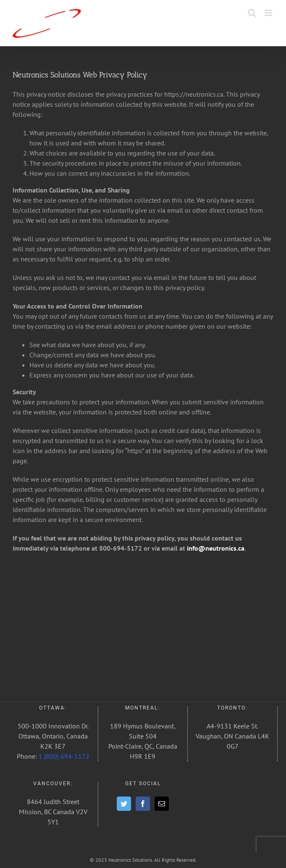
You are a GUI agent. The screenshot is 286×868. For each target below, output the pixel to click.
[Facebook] (143, 804)
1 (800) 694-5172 (64, 756)
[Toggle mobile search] (252, 13)
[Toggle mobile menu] (269, 13)
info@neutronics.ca (215, 548)
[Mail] (162, 804)
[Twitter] (124, 804)
